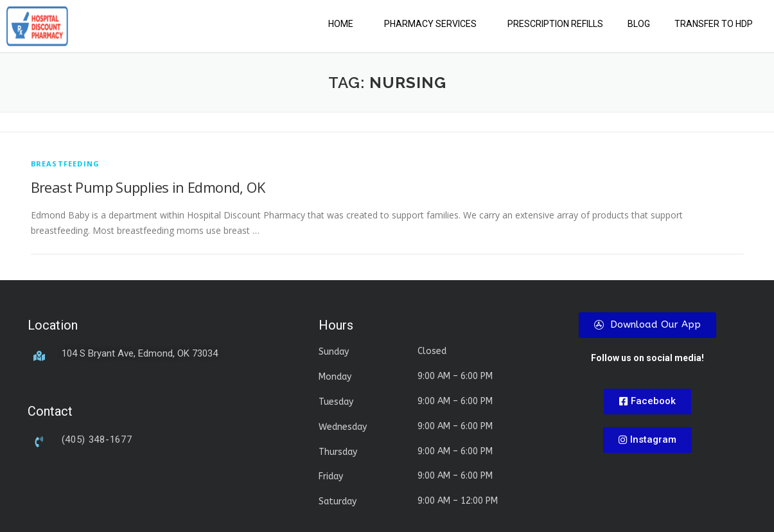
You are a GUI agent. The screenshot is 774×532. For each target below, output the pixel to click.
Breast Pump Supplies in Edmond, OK (148, 187)
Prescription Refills (555, 24)
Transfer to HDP (714, 24)
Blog (639, 24)
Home (341, 24)
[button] (344, 24)
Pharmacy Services (430, 24)
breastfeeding (66, 164)
